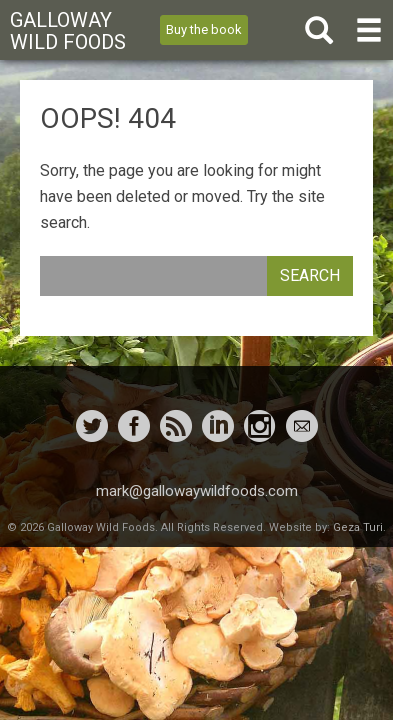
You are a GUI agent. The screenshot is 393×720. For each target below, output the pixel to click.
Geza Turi (358, 527)
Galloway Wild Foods (68, 31)
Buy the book (204, 29)
